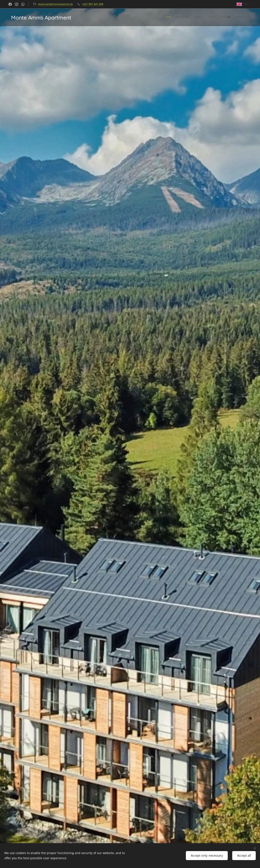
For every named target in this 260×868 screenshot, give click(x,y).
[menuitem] (227, 17)
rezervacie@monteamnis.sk (55, 4)
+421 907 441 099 (93, 4)
